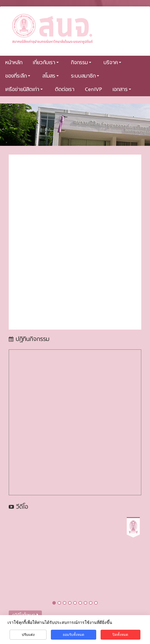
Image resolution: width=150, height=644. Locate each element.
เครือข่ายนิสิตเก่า (24, 90)
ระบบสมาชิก (85, 76)
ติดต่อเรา (65, 90)
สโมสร (51, 76)
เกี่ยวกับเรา (46, 63)
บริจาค (112, 63)
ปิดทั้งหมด (120, 635)
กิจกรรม (81, 63)
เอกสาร (122, 90)
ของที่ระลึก (18, 76)
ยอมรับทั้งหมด (74, 635)
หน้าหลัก (14, 63)
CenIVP (93, 90)
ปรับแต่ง (28, 635)
